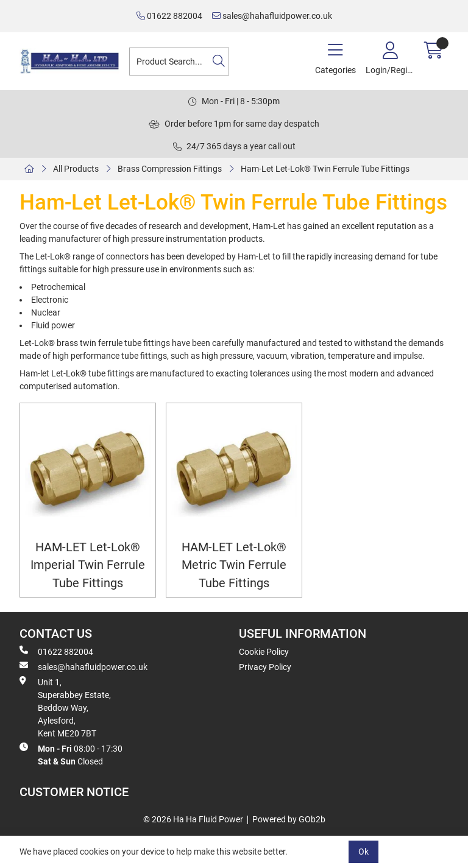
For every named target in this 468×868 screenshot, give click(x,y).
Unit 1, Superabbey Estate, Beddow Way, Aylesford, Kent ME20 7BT (65, 707)
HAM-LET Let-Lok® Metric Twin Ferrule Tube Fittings (234, 565)
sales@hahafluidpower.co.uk (272, 16)
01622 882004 (169, 16)
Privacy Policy (265, 667)
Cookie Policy (264, 652)
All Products (76, 169)
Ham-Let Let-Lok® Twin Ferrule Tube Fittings (325, 169)
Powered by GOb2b (289, 819)
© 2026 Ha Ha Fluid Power (193, 819)
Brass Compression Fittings (170, 169)
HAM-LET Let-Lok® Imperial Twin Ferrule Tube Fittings (88, 565)
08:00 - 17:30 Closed (71, 754)
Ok (363, 852)
